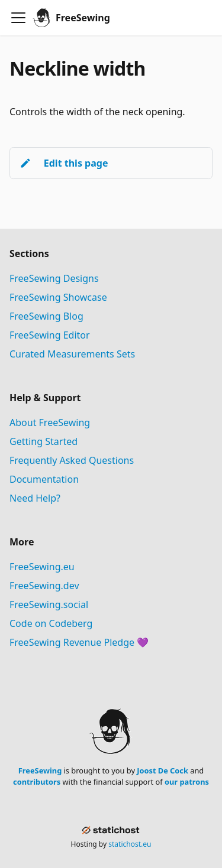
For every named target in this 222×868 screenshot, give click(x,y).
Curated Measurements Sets (72, 354)
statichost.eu (130, 844)
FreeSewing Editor (50, 335)
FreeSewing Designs (54, 278)
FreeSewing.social (49, 604)
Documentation (44, 479)
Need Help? (35, 498)
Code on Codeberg (51, 623)
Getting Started (44, 441)
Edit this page (64, 163)
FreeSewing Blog (46, 316)
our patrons (187, 782)
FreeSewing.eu (42, 567)
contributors (37, 782)
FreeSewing (40, 771)
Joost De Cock (163, 771)
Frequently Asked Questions (72, 460)
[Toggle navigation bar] (18, 18)
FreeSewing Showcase (58, 297)
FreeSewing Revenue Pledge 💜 (79, 642)
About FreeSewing (50, 422)
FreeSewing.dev (44, 586)
